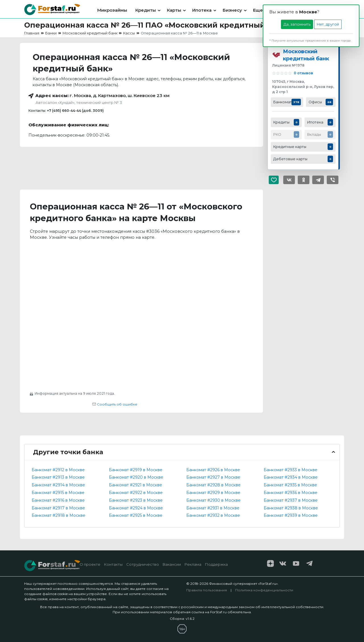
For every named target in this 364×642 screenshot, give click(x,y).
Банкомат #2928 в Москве (213, 485)
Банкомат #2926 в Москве (213, 470)
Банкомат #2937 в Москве (291, 500)
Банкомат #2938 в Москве (291, 508)
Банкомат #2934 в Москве (291, 477)
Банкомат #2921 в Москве (136, 485)
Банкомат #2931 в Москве (213, 508)
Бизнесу (232, 10)
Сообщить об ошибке (115, 404)
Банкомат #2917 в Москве (58, 508)
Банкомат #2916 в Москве (58, 500)
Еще (258, 10)
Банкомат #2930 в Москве (213, 500)
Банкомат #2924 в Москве (136, 508)
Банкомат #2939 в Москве (291, 515)
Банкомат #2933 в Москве (290, 470)
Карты (174, 10)
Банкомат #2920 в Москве (136, 477)
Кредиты (146, 10)
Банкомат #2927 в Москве (213, 477)
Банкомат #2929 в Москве (213, 493)
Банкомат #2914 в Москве (58, 485)
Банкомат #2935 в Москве (290, 485)
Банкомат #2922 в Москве (136, 493)
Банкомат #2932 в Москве (213, 515)
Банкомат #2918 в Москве (58, 515)
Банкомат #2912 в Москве (58, 470)
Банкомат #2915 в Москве (58, 493)
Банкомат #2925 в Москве (136, 515)
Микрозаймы (112, 10)
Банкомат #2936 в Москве (290, 493)
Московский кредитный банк (306, 55)
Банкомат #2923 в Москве (136, 500)
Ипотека (202, 10)
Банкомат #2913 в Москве (58, 477)
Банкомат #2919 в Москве (136, 470)
